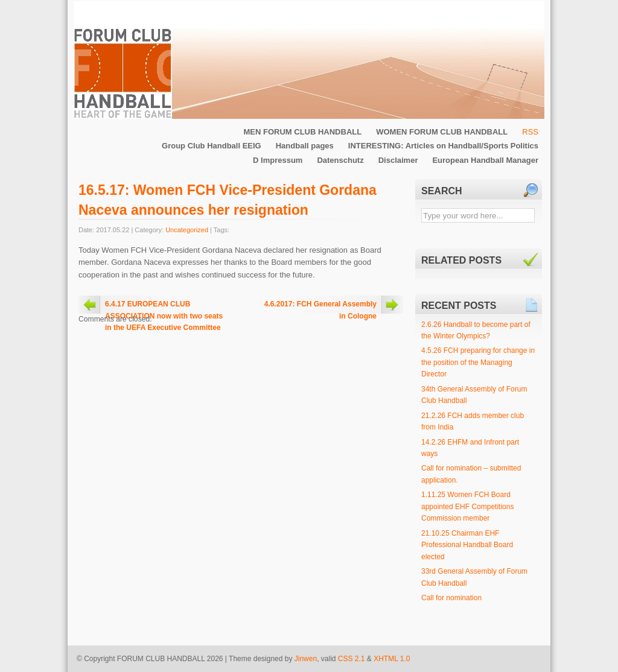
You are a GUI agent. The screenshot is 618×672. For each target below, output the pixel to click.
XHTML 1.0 (392, 659)
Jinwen (306, 659)
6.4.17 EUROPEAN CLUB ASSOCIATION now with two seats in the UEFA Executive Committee (164, 307)
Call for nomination (451, 598)
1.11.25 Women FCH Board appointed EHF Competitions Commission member (467, 506)
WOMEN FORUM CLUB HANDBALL (442, 132)
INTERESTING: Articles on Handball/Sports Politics (443, 146)
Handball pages (305, 146)
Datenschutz (340, 160)
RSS (530, 132)
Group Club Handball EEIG (212, 146)
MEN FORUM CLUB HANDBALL (302, 132)
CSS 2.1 (352, 659)
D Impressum (278, 160)
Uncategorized (187, 230)
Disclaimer (398, 160)
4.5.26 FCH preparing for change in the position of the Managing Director (478, 362)
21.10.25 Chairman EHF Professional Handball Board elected (467, 545)
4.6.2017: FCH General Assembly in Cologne (320, 307)
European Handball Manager (485, 160)
